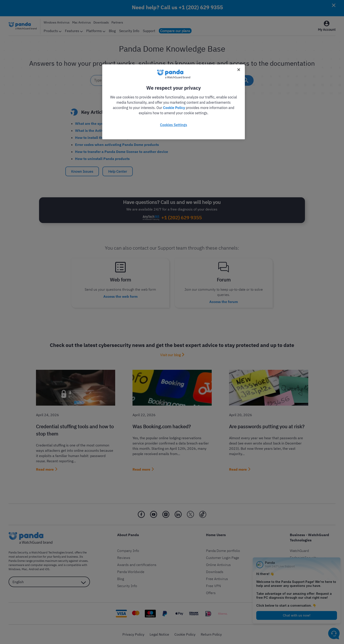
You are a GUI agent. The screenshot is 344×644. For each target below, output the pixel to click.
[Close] (239, 70)
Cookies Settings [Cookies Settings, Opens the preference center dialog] (173, 125)
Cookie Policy (174, 108)
